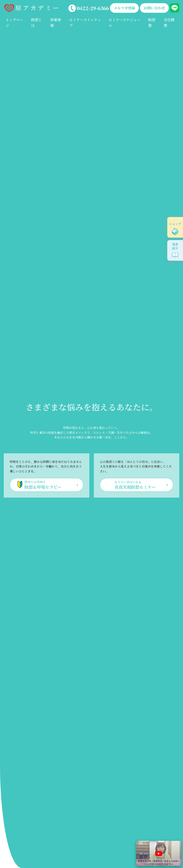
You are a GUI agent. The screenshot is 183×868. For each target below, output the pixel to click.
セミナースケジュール (125, 23)
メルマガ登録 (124, 8)
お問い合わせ (154, 8)
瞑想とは (36, 23)
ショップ (175, 224)
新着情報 (56, 23)
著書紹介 (175, 246)
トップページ (14, 23)
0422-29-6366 (93, 8)
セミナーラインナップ (85, 23)
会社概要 (169, 23)
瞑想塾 (152, 23)
